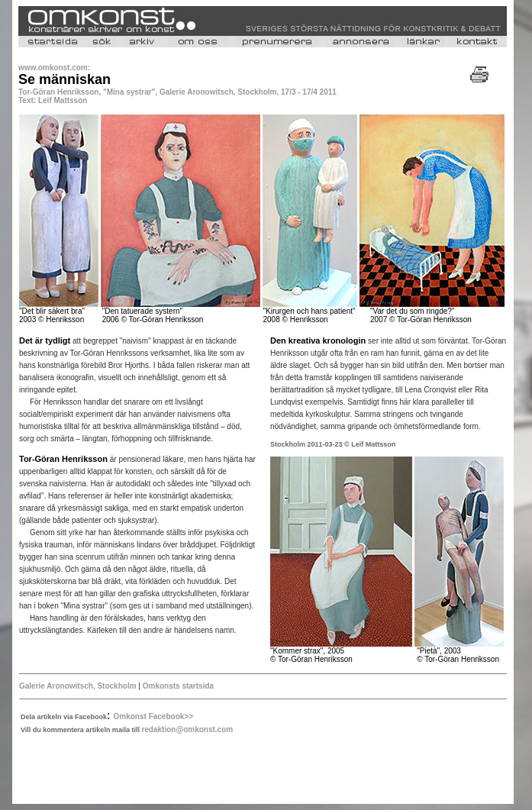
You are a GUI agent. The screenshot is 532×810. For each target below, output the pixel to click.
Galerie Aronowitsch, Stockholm (78, 686)
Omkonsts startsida (177, 686)
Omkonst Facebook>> (153, 716)
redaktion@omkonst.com (187, 729)
